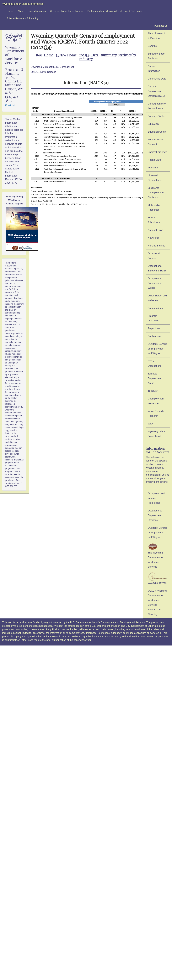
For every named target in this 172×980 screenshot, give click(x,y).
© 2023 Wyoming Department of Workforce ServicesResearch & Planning (157, 603)
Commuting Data (157, 79)
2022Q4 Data (89, 55)
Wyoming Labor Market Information (23, 4)
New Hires (153, 238)
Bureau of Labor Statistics (157, 56)
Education (153, 124)
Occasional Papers (154, 256)
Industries (153, 168)
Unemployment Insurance (156, 401)
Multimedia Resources (154, 207)
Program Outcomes (153, 318)
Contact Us (161, 26)
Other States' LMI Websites (157, 298)
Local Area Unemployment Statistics (156, 193)
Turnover (153, 391)
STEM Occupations (155, 364)
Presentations (155, 308)
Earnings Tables (157, 116)
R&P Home (45, 55)
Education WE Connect (156, 142)
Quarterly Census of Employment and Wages (157, 349)
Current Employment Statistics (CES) (156, 91)
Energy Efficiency (157, 152)
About (21, 11)
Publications (154, 336)
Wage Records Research (156, 414)
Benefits (152, 46)
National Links (155, 230)
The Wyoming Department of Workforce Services (156, 555)
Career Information (154, 69)
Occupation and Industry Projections (156, 498)
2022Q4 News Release (44, 72)
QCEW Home (66, 55)
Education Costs (157, 132)
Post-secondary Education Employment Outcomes (114, 11)
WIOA (151, 424)
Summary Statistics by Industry (108, 57)
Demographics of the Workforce (157, 106)
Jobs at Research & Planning (23, 18)
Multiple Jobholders (154, 220)
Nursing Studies (156, 246)
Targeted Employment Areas (155, 378)
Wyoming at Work (158, 578)
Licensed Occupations (155, 178)
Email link (10, 105)
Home (10, 11)
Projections (154, 328)
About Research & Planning (157, 36)
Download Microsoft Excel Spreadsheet (52, 67)
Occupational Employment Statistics (155, 515)
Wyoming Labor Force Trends (66, 11)
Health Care (154, 160)
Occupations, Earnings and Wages (155, 283)
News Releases (37, 11)
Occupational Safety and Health (158, 268)
